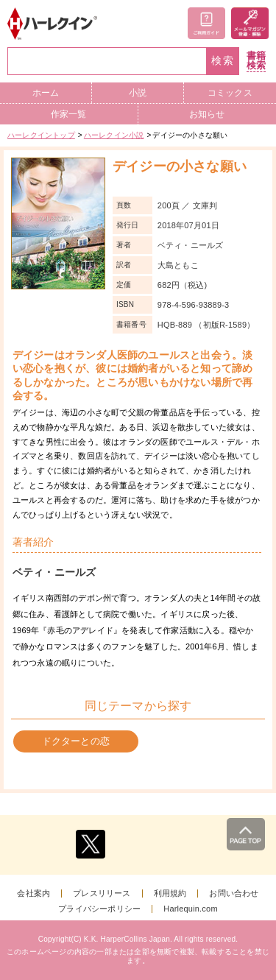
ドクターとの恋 (76, 741)
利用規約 (170, 893)
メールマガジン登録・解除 (250, 23)
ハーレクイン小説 (114, 135)
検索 (223, 61)
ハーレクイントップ (41, 135)
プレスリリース (102, 893)
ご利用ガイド (206, 23)
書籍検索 (256, 61)
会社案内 (33, 893)
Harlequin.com (191, 909)
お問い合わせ (234, 893)
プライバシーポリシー (99, 909)
